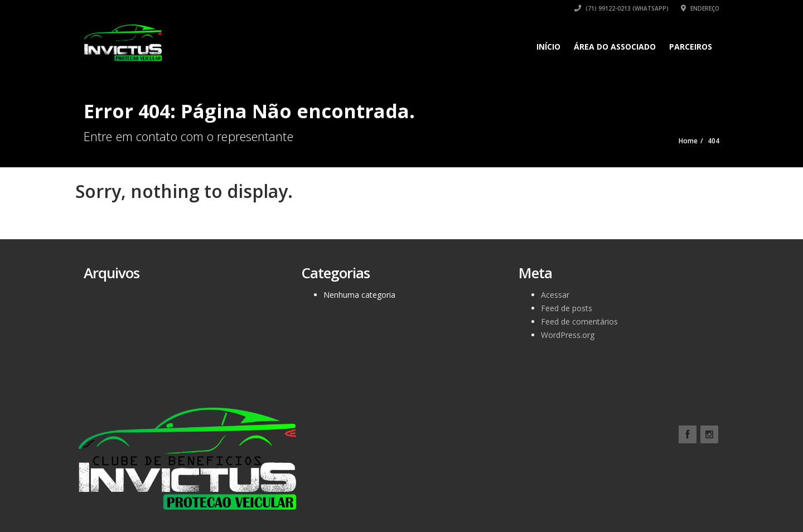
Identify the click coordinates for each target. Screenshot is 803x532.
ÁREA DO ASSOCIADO (615, 47)
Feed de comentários (579, 321)
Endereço (700, 8)
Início (548, 47)
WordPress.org (568, 335)
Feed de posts (567, 308)
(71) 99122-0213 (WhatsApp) (621, 8)
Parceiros (691, 47)
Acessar (555, 295)
